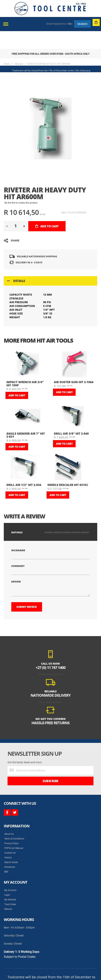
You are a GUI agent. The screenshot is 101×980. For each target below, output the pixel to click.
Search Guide (11, 844)
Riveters (19, 46)
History (8, 840)
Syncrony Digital (41, 968)
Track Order (10, 886)
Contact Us (10, 835)
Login (7, 877)
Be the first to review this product (21, 185)
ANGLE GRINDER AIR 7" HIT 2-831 (26, 417)
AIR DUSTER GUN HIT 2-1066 (74, 364)
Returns (8, 891)
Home (7, 46)
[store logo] (50, 8)
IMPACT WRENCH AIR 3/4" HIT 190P (25, 366)
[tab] (50, 263)
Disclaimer (10, 849)
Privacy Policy (11, 826)
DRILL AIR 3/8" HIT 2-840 (71, 416)
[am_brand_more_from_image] (27, 347)
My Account (10, 872)
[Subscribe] (50, 763)
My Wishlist (10, 882)
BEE (6, 854)
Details (19, 263)
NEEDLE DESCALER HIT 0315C (68, 467)
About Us (9, 816)
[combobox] (60, 24)
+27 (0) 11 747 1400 (50, 650)
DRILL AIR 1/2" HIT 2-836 (24, 467)
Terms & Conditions (14, 821)
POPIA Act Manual (14, 830)
